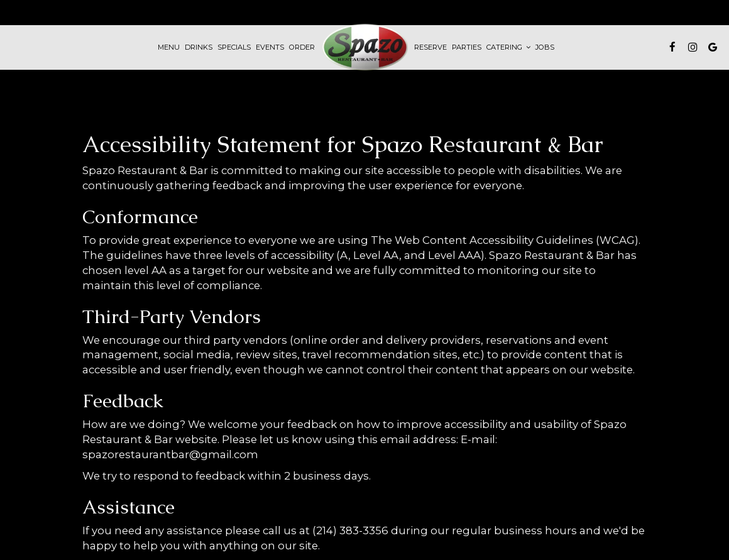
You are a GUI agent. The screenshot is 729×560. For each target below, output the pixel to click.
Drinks (199, 47)
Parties (467, 47)
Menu (169, 47)
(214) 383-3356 (350, 530)
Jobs (545, 47)
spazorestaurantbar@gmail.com (170, 454)
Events (270, 47)
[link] (364, 47)
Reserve (430, 47)
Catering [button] (508, 47)
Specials (234, 47)
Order (302, 47)
